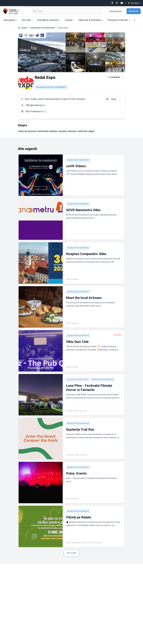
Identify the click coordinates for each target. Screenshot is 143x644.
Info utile (27, 20)
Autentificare (116, 11)
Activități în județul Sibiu (78, 380)
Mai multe (72, 553)
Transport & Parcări (119, 20)
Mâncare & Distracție (91, 20)
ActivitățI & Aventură (49, 20)
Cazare (70, 20)
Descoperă (10, 20)
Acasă (24, 28)
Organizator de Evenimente (43, 28)
